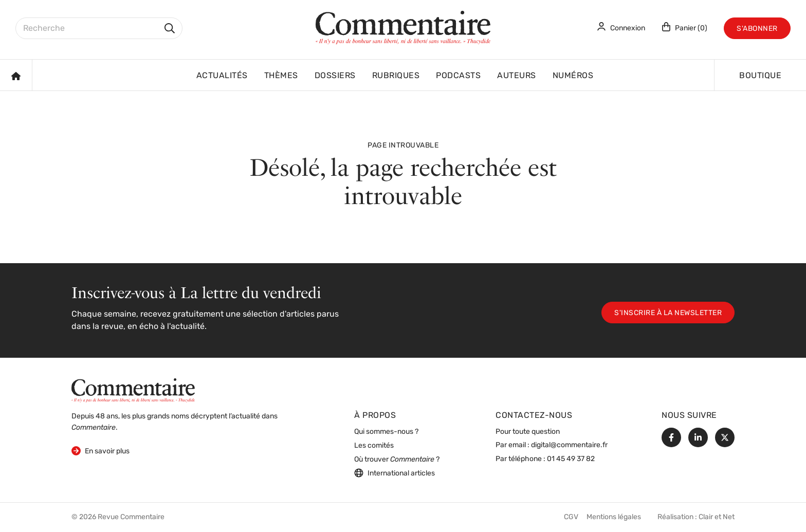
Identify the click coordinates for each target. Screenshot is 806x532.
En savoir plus (100, 451)
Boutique (760, 76)
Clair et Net (717, 517)
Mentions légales (614, 517)
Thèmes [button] (281, 76)
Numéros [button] (573, 76)
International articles (395, 473)
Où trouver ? (397, 460)
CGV (571, 517)
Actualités (222, 76)
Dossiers (335, 76)
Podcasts (458, 76)
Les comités (374, 446)
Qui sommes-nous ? (386, 432)
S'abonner (757, 29)
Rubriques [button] (396, 76)
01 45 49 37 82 (571, 459)
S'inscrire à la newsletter (668, 313)
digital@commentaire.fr (569, 445)
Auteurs (517, 76)
